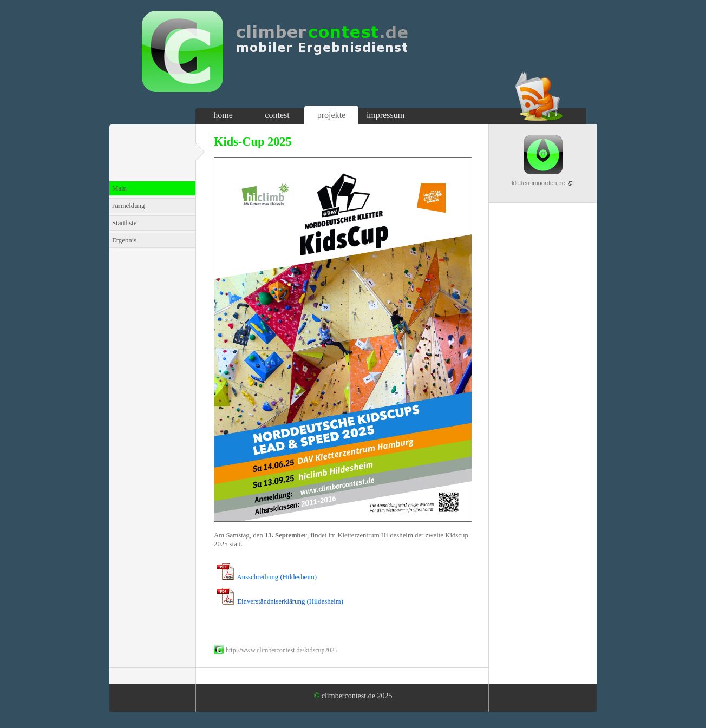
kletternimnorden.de (538, 183)
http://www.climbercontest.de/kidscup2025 (282, 650)
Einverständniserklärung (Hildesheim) (290, 601)
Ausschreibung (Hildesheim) (277, 577)
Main (119, 188)
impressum (385, 115)
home (223, 115)
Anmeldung (128, 206)
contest (277, 115)
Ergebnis (124, 240)
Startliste (125, 223)
